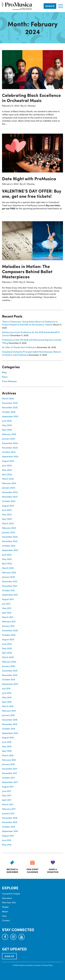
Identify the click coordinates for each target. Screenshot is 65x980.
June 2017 (7, 791)
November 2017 (10, 773)
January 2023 (9, 532)
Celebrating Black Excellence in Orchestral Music (31, 98)
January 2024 (9, 488)
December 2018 (10, 720)
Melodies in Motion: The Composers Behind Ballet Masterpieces (27, 271)
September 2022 (10, 550)
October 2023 (9, 501)
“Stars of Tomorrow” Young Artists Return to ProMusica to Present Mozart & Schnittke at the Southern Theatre (30, 323)
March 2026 (8, 398)
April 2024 (7, 474)
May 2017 (7, 795)
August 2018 (8, 737)
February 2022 (9, 572)
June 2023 (7, 510)
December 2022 (10, 537)
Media (5, 907)
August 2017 (8, 787)
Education (7, 898)
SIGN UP (9, 956)
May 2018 (7, 746)
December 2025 (10, 403)
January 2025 (9, 439)
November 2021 (10, 586)
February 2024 (9, 483)
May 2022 (7, 559)
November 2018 (10, 724)
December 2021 (10, 581)
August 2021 (8, 599)
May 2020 (7, 648)
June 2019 (7, 693)
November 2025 (10, 407)
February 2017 (9, 809)
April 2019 (7, 702)
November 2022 (10, 541)
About (5, 911)
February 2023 (9, 528)
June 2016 (7, 840)
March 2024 (8, 479)
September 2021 (10, 595)
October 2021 (8, 590)
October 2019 (9, 679)
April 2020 (7, 653)
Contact (6, 920)
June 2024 (7, 465)
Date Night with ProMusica (29, 178)
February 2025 (9, 434)
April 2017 (7, 800)
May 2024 (7, 470)
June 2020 (7, 644)
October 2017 (8, 778)
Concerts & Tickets (11, 894)
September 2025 (10, 416)
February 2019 (9, 711)
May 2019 (7, 697)
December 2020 (10, 630)
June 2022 (7, 555)
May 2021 (7, 608)
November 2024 (10, 448)
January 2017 (8, 813)
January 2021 (8, 626)
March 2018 (8, 755)
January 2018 (8, 764)
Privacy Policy (48, 965)
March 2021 (8, 617)
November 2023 (10, 497)
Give (4, 916)
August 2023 (8, 506)
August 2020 (8, 639)
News (5, 377)
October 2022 (9, 546)
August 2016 (8, 836)
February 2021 (9, 621)
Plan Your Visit (9, 902)
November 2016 (10, 822)
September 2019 (10, 684)
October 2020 (9, 635)
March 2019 (8, 706)
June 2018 (7, 742)
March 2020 (8, 657)
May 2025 (7, 425)
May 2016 (7, 845)
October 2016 (9, 827)
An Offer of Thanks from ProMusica (19, 347)
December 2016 (10, 818)
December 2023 (10, 492)
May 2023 (7, 514)
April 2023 (7, 519)
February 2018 (9, 760)
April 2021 (7, 613)
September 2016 (10, 831)
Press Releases (9, 381)
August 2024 (8, 461)
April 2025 (7, 430)
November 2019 (10, 675)
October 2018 (9, 729)
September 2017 (10, 782)
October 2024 (9, 452)
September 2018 (10, 733)
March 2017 (8, 804)
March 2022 (8, 568)
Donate (50, 6)
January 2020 (9, 666)
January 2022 (8, 577)
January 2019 (8, 715)
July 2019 (6, 688)
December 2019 (10, 671)
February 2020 (9, 662)
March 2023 (8, 523)
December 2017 (10, 769)
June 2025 (7, 421)
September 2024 (10, 456)
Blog (4, 372)
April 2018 (7, 751)
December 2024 (10, 443)
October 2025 (9, 412)
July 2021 (6, 604)
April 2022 (7, 563)
